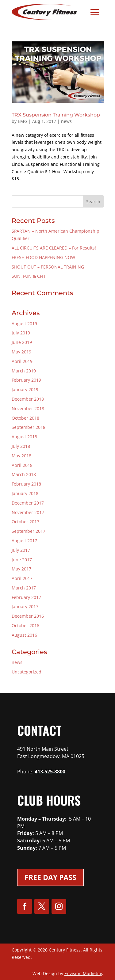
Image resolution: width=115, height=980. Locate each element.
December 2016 (28, 616)
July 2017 (21, 550)
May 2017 (21, 569)
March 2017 (24, 588)
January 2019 (25, 389)
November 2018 (28, 408)
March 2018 (24, 474)
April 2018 (22, 465)
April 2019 (22, 361)
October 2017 (25, 522)
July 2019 (21, 333)
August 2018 (24, 437)
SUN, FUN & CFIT (29, 276)
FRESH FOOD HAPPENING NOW (43, 257)
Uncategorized (27, 672)
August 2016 (24, 635)
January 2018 (25, 493)
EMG (23, 121)
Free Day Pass (50, 877)
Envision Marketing (84, 973)
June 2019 (22, 342)
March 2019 (24, 371)
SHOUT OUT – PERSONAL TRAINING (48, 267)
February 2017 (26, 597)
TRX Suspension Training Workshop (56, 115)
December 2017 (28, 503)
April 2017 (22, 578)
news (66, 121)
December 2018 (28, 399)
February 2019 (26, 380)
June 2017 (22, 560)
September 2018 (29, 427)
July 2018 (21, 446)
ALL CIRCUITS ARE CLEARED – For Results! (54, 248)
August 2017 (24, 541)
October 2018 (25, 418)
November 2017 (28, 512)
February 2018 (26, 484)
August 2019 (24, 324)
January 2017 (25, 606)
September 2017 (29, 531)
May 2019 (21, 352)
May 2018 (21, 456)
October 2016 (25, 625)
